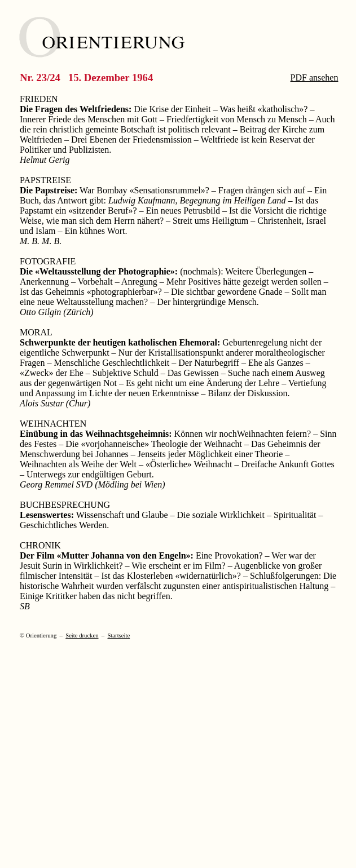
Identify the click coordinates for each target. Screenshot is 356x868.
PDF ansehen (315, 77)
